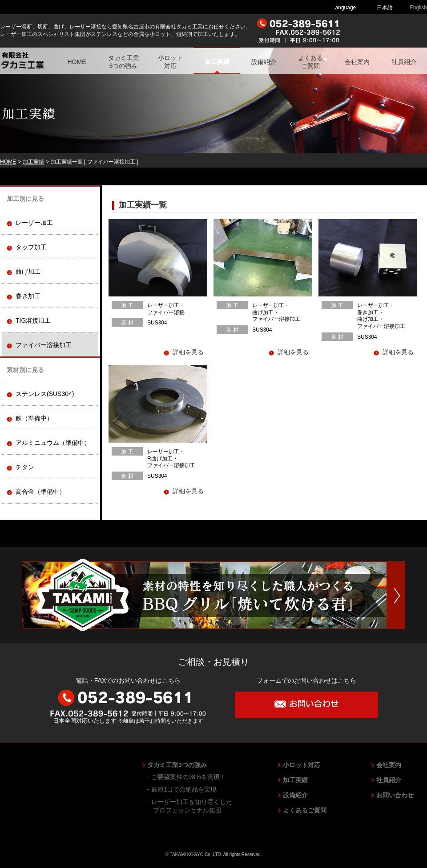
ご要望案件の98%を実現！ (189, 777)
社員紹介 (404, 62)
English (418, 8)
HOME (77, 62)
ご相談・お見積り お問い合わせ (387, 31)
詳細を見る (188, 352)
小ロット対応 (170, 62)
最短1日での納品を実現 (185, 789)
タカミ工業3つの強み (124, 62)
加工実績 (217, 62)
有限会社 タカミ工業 (31, 61)
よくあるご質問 (310, 62)
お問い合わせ (395, 795)
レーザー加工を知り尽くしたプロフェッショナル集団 (193, 806)
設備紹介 (264, 62)
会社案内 (357, 62)
